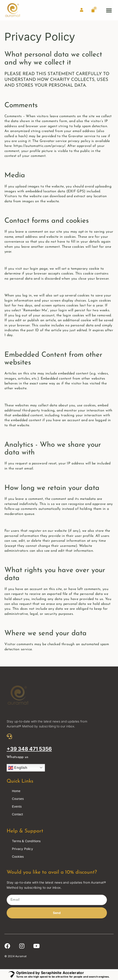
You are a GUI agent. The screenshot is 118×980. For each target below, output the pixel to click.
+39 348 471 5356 (29, 749)
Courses (18, 799)
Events (17, 807)
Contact (17, 814)
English (18, 768)
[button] (109, 10)
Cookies (18, 856)
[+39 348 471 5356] (9, 736)
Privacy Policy (22, 849)
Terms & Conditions (26, 841)
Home (16, 791)
